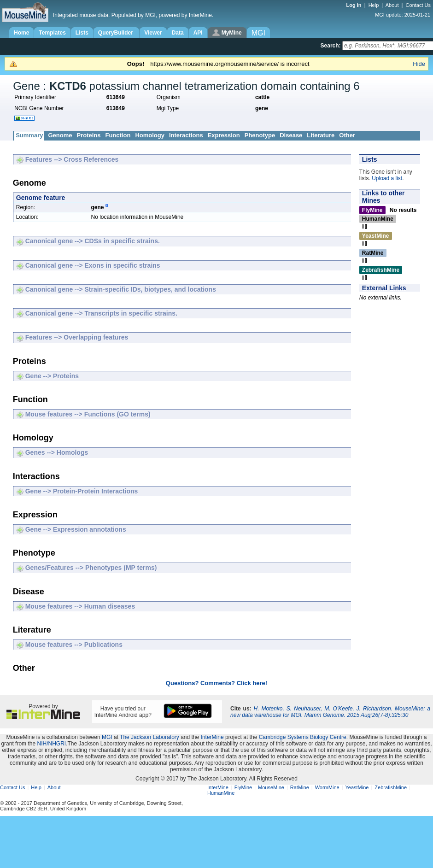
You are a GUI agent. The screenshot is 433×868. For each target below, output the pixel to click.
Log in (355, 5)
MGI (107, 737)
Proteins (88, 135)
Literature (321, 135)
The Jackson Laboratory (149, 737)
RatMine (300, 787)
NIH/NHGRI (51, 744)
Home (21, 33)
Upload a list (387, 178)
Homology (150, 135)
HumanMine (221, 793)
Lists (82, 33)
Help (374, 5)
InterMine (212, 737)
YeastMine (357, 787)
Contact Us (418, 5)
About (392, 5)
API (198, 33)
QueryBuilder (116, 33)
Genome (60, 135)
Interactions (186, 135)
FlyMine (243, 787)
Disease (291, 135)
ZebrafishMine (391, 787)
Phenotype (260, 135)
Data (178, 33)
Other (347, 135)
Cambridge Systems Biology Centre (303, 737)
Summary (29, 135)
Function (118, 135)
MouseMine (271, 787)
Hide (419, 64)
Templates (52, 33)
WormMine (327, 787)
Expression (224, 135)
